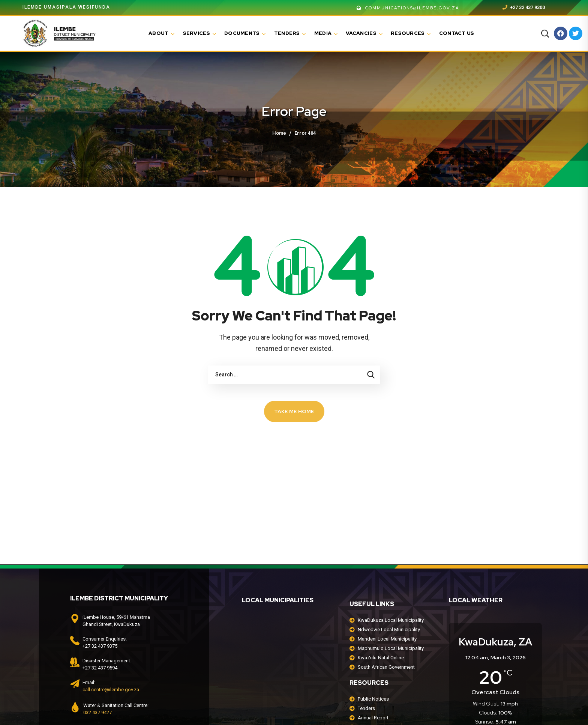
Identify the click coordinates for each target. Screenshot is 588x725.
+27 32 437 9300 (524, 7)
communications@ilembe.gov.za (408, 8)
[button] (545, 33)
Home (279, 133)
